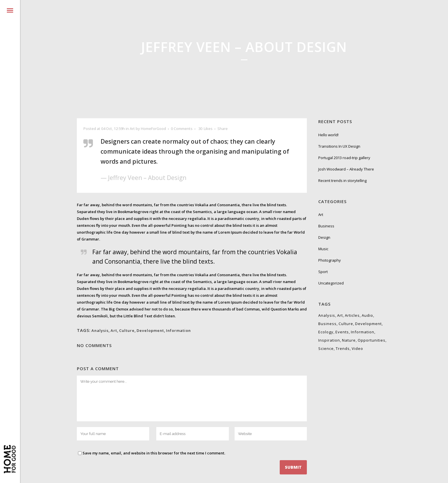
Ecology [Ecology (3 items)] (326, 332)
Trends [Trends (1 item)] (343, 348)
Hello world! (328, 135)
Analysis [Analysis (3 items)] (327, 315)
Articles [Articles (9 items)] (352, 315)
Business (326, 226)
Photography (330, 260)
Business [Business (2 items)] (327, 324)
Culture (127, 330)
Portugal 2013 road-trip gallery (344, 158)
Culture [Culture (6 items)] (346, 324)
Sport (323, 272)
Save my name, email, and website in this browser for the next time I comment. (154, 453)
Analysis (100, 330)
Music (323, 249)
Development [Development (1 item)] (368, 324)
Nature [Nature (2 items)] (349, 340)
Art (132, 129)
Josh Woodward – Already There (346, 169)
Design (324, 237)
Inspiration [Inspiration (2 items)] (329, 340)
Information (178, 330)
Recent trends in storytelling (342, 181)
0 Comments (182, 129)
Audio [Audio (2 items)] (367, 315)
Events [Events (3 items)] (342, 332)
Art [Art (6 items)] (340, 315)
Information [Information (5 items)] (363, 332)
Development (150, 330)
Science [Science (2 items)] (326, 348)
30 (205, 129)
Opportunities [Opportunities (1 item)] (372, 340)
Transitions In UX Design (339, 146)
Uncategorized (331, 283)
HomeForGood (153, 129)
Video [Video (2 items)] (357, 348)
